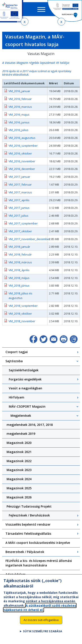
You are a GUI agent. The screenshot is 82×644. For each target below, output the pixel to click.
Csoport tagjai (17, 352)
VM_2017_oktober (20, 231)
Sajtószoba (14, 361)
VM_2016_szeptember (23, 146)
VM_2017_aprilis (19, 200)
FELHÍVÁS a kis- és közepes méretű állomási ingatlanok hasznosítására (39, 563)
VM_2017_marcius (20, 192)
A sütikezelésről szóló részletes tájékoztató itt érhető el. (40, 612)
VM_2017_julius (18, 216)
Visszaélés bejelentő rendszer (28, 524)
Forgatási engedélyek (25, 379)
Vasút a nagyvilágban (25, 388)
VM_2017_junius (19, 208)
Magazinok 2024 (19, 479)
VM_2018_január (19, 247)
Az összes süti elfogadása (41, 624)
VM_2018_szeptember (23, 306)
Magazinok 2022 (19, 461)
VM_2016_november (22, 161)
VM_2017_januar (19, 177)
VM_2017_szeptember (23, 223)
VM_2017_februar (20, 184)
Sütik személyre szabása (43, 635)
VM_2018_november (22, 321)
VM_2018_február (20, 254)
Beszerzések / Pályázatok (25, 552)
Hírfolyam (17, 397)
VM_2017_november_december (27, 239)
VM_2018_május (19, 278)
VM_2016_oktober (20, 153)
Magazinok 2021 (19, 452)
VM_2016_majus (19, 115)
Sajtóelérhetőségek (24, 370)
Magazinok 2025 (19, 488)
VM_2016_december (22, 169)
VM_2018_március (20, 262)
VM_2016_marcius (20, 107)
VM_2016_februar (20, 99)
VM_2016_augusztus (22, 138)
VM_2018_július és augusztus (20, 296)
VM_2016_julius (18, 130)
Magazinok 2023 (19, 470)
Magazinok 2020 (19, 443)
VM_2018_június (19, 285)
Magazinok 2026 (19, 497)
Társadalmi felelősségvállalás (28, 534)
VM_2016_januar (19, 91)
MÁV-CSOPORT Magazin (27, 406)
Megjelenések (21, 416)
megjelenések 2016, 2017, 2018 (30, 425)
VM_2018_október (20, 314)
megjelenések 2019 (21, 434)
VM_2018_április (19, 270)
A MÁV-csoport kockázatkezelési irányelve (38, 543)
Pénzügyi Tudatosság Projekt (29, 506)
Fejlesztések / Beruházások (29, 515)
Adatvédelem (16, 574)
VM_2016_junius (19, 122)
